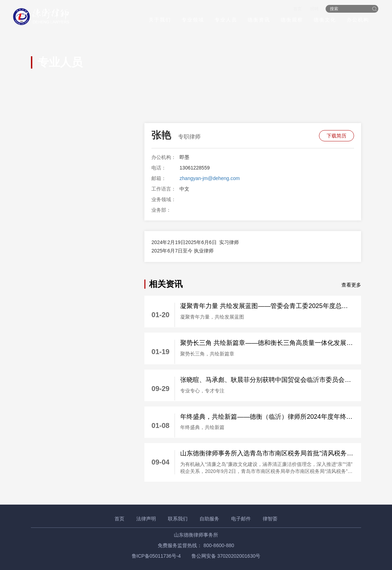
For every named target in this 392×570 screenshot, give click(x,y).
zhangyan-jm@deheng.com (210, 178)
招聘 (313, 9)
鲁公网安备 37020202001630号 (226, 556)
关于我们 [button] (159, 20)
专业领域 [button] (192, 20)
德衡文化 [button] (324, 20)
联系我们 (178, 519)
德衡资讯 (258, 20)
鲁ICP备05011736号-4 (156, 556)
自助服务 (209, 519)
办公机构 (357, 20)
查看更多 (351, 285)
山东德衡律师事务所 (196, 535)
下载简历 (337, 136)
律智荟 (270, 519)
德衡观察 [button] (291, 20)
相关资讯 (166, 284)
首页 (296, 9)
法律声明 (146, 519)
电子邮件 (241, 519)
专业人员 (225, 20)
